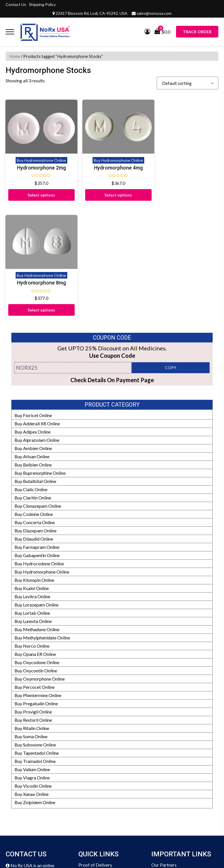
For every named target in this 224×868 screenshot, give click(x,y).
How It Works (165, 771)
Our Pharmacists (168, 788)
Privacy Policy (92, 796)
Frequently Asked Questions (106, 780)
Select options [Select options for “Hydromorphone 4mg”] (85, 192)
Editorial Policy (166, 780)
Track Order (197, 32)
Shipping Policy (42, 4)
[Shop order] (188, 83)
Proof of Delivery (95, 747)
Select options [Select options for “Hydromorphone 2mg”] (30, 192)
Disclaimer (89, 755)
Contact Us (16, 4)
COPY (171, 249)
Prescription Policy (170, 812)
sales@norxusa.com (154, 13)
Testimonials (91, 771)
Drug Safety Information (175, 804)
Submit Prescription (98, 812)
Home (15, 56)
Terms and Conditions (100, 804)
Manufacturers (166, 755)
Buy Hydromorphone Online (30, 145)
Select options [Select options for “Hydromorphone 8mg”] (139, 192)
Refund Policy (165, 763)
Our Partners (164, 747)
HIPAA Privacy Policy (173, 796)
